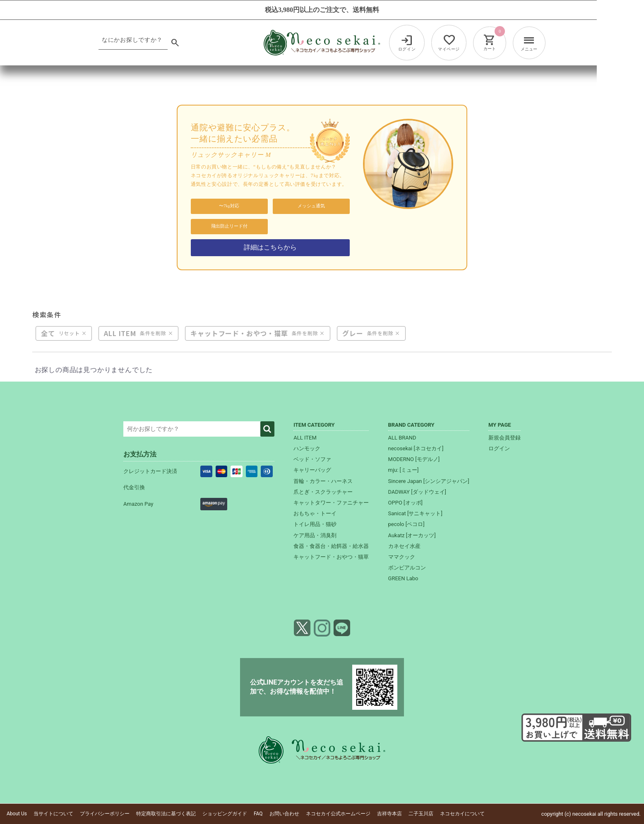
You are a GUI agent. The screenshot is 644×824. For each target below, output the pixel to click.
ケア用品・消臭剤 (315, 535)
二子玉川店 (421, 814)
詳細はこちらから (270, 247)
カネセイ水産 (404, 546)
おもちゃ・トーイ (315, 513)
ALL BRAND (402, 438)
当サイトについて (53, 814)
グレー (353, 334)
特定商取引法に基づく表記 (166, 814)
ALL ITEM (120, 334)
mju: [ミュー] (404, 470)
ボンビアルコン (407, 568)
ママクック (402, 557)
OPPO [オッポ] (405, 503)
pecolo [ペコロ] (406, 524)
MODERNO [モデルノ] (414, 459)
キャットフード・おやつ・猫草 (239, 334)
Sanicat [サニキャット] (415, 513)
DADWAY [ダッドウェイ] (417, 492)
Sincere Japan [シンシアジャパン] (429, 481)
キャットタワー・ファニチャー (331, 503)
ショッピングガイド (225, 814)
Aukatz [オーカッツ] (412, 535)
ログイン (499, 448)
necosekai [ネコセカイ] (416, 448)
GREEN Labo (403, 578)
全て (48, 334)
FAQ (258, 814)
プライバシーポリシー (105, 814)
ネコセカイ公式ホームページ (338, 814)
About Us (17, 814)
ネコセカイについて (462, 814)
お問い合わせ (284, 814)
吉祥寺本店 (389, 814)
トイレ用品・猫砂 (315, 524)
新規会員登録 (505, 438)
